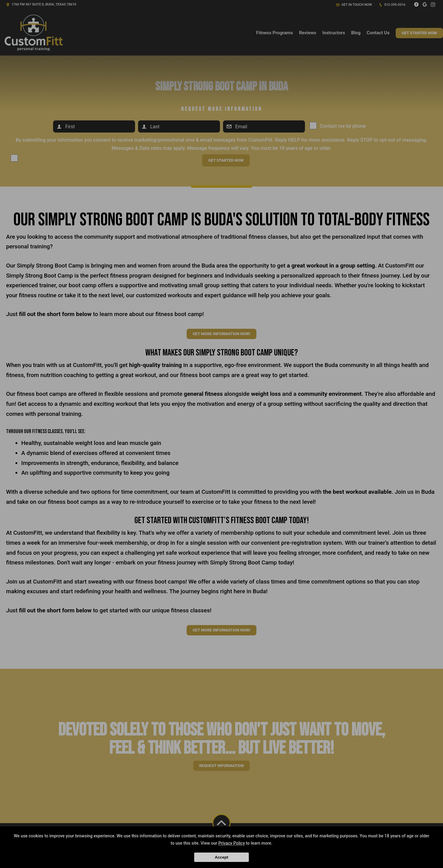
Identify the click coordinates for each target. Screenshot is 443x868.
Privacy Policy (232, 843)
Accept (221, 857)
